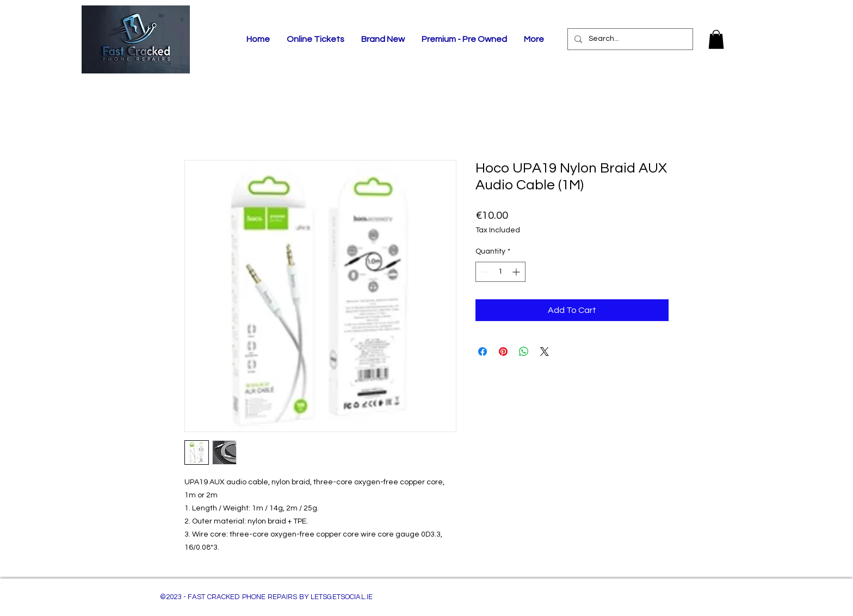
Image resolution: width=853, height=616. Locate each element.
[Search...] (629, 39)
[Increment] (517, 272)
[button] (716, 39)
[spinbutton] (500, 272)
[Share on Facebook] (483, 352)
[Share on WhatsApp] (524, 352)
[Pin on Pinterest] (503, 352)
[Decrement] (484, 272)
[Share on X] (545, 352)
